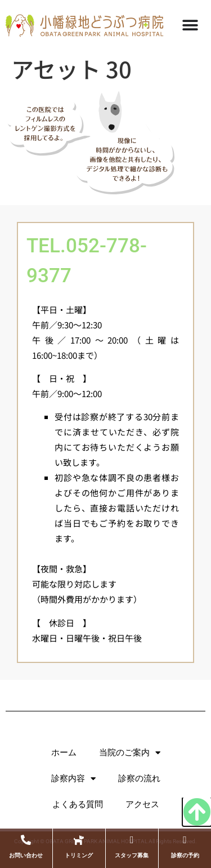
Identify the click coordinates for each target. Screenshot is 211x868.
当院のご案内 (130, 753)
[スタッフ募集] (132, 840)
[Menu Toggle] (190, 25)
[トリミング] (79, 840)
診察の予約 (185, 855)
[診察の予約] (185, 840)
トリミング (79, 855)
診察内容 (73, 779)
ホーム (64, 753)
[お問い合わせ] (26, 840)
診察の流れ (139, 778)
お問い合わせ (26, 855)
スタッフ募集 (132, 855)
